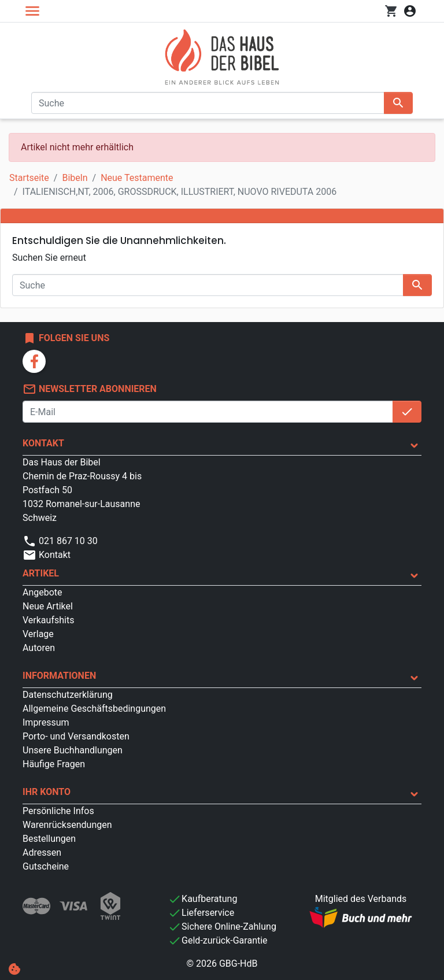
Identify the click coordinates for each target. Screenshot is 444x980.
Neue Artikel (48, 606)
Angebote (42, 592)
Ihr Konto (47, 792)
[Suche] (208, 103)
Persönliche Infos (58, 811)
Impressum (46, 722)
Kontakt (43, 443)
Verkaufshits (48, 620)
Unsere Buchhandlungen (73, 750)
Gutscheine (46, 866)
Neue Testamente (137, 178)
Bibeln (75, 178)
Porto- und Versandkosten (76, 736)
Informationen (59, 676)
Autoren (39, 648)
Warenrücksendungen (67, 825)
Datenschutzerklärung (68, 695)
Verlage (38, 634)
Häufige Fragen (54, 764)
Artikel (41, 573)
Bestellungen (49, 839)
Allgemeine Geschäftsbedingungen (94, 709)
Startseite (29, 178)
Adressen (42, 853)
